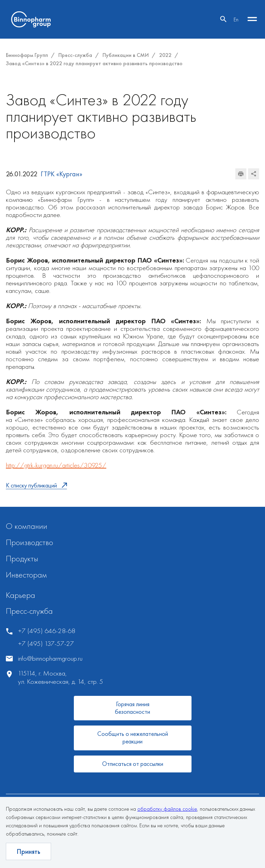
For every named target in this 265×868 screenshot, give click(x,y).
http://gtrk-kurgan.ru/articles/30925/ (56, 465)
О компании (27, 526)
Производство (30, 542)
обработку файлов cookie (167, 809)
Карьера (21, 595)
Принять (28, 851)
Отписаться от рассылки (133, 764)
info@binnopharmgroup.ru (50, 658)
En (236, 19)
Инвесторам (26, 575)
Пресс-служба (29, 611)
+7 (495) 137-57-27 (46, 644)
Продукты (22, 558)
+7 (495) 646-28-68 (47, 631)
